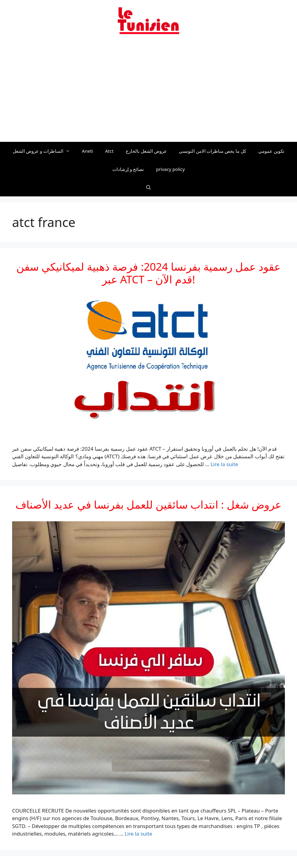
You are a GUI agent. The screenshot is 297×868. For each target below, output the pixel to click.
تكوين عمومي (271, 151)
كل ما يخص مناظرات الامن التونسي (213, 151)
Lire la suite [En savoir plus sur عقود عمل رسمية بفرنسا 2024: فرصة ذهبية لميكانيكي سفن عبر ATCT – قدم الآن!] (224, 464)
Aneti (88, 151)
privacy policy (170, 169)
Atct (109, 151)
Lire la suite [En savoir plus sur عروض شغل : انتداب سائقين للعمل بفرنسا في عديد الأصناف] (139, 834)
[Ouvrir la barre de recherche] (148, 187)
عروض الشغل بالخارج (146, 151)
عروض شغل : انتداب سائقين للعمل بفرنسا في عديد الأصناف (148, 504)
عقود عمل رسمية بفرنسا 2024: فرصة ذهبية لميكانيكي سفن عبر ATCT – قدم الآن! (148, 273)
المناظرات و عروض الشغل (44, 151)
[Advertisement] (148, 92)
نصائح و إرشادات (128, 169)
